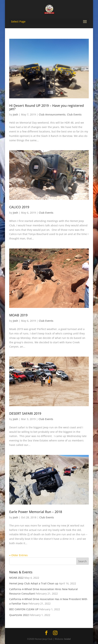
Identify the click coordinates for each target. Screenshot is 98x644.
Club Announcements (52, 114)
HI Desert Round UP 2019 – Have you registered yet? (47, 107)
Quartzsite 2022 (19, 615)
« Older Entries (18, 555)
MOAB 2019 (18, 315)
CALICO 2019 (19, 207)
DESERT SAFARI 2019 (25, 413)
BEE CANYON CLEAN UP (24, 609)
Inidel (67, 639)
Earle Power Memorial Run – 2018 (36, 512)
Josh (16, 114)
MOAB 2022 (16, 578)
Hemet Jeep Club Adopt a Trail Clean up (34, 583)
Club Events (74, 114)
